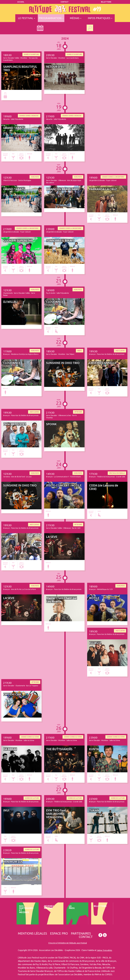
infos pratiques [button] (100, 18)
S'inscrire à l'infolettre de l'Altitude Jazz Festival (68, 943)
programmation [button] (51, 18)
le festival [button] (27, 18)
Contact (65, 2)
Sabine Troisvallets (104, 950)
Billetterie (106, 2)
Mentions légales (32, 934)
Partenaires (81, 934)
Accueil (21, 2)
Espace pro (59, 934)
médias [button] (76, 18)
